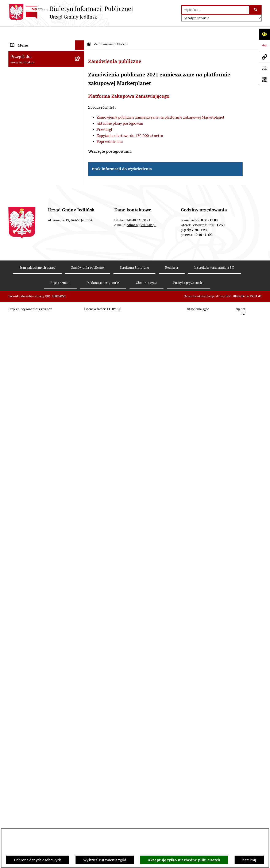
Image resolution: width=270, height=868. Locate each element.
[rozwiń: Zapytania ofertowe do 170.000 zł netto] (81, 405)
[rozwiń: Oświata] (81, 613)
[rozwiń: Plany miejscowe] (81, 320)
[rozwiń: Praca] (81, 688)
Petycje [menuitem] (16, 631)
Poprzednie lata (110, 129)
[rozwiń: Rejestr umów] (81, 717)
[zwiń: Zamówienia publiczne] (81, 345)
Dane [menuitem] (15, 42)
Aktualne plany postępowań (120, 111)
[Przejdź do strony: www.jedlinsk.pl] (264, 57)
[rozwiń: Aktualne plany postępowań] (81, 380)
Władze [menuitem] (17, 65)
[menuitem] (46, 77)
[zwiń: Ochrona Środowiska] (81, 435)
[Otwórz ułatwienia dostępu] (264, 34)
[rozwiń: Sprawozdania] (81, 271)
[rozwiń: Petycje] (81, 632)
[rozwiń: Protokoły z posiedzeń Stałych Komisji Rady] (81, 162)
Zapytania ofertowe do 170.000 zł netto (130, 123)
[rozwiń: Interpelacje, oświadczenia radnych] (81, 180)
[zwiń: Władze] (81, 65)
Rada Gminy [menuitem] (20, 114)
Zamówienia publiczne (111, 31)
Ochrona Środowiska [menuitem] (28, 435)
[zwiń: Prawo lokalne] (81, 210)
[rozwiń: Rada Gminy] (81, 89)
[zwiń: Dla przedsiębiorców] (81, 495)
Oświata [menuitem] (17, 612)
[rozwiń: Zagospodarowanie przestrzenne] (81, 308)
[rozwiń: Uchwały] (81, 235)
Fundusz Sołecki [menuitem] (24, 650)
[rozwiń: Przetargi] (81, 392)
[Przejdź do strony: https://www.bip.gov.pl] (264, 45)
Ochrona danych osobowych (38, 860)
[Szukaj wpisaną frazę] (256, 10)
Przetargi (104, 117)
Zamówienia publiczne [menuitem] (29, 344)
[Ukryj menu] (80, 33)
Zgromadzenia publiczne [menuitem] (31, 660)
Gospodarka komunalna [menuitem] (30, 669)
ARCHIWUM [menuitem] (21, 51)
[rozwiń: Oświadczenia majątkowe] (81, 641)
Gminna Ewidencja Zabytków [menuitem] (35, 584)
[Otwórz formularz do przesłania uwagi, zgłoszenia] (264, 68)
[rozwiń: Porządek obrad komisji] (81, 138)
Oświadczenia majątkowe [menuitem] (31, 641)
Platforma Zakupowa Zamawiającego (129, 83)
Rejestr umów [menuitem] (22, 717)
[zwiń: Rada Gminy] (81, 114)
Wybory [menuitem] (17, 726)
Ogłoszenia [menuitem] (20, 622)
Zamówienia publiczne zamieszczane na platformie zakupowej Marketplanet (161, 105)
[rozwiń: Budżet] (81, 259)
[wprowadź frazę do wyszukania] (216, 10)
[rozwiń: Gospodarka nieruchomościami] (81, 296)
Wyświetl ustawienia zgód (105, 860)
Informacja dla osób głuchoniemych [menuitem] (40, 698)
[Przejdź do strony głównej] (71, 12)
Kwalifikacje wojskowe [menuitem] (29, 679)
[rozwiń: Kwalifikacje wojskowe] (81, 679)
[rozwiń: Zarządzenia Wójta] (81, 247)
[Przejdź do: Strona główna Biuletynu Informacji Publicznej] (89, 32)
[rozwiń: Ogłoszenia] (81, 447)
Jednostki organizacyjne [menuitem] (30, 603)
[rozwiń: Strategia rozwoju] (81, 283)
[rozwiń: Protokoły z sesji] (81, 150)
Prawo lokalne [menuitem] (22, 210)
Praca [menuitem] (15, 688)
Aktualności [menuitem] (20, 707)
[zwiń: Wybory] (81, 726)
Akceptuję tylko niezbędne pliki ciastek (184, 860)
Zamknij (249, 860)
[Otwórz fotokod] (264, 80)
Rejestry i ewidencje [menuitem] (27, 594)
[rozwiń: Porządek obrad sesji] (81, 126)
